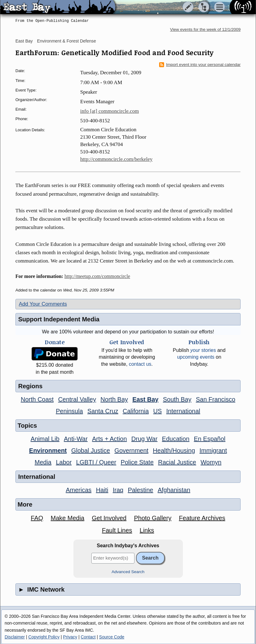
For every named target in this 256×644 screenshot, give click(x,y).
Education (176, 439)
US (158, 411)
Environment (48, 450)
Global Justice (91, 450)
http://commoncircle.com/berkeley (116, 159)
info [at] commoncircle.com (109, 111)
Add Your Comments (43, 304)
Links (147, 530)
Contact (88, 637)
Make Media (67, 518)
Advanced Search (128, 572)
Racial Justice (177, 462)
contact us (140, 364)
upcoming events (196, 357)
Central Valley (77, 399)
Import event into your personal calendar (200, 65)
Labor (64, 462)
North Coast (37, 399)
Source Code (112, 637)
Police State (137, 462)
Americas (78, 490)
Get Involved (109, 518)
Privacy (70, 637)
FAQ (37, 518)
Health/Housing (174, 450)
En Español (210, 439)
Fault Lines (117, 530)
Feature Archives (202, 518)
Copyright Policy (44, 637)
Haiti (102, 490)
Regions (30, 386)
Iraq (118, 490)
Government (131, 450)
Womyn (211, 462)
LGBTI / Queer (96, 462)
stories (203, 350)
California (136, 411)
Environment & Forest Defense (66, 41)
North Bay (114, 399)
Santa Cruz (103, 411)
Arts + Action (110, 439)
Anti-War (76, 439)
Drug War (145, 439)
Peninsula (69, 411)
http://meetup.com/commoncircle (97, 276)
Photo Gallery (153, 518)
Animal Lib (45, 439)
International (183, 411)
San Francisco (216, 399)
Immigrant (213, 450)
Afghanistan (174, 490)
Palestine (140, 490)
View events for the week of (205, 29)
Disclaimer (15, 637)
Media (43, 462)
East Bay (24, 41)
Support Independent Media (59, 319)
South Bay (177, 399)
